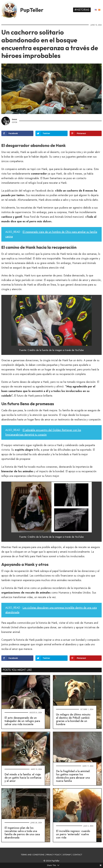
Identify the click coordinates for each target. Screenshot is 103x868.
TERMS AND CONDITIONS (33, 855)
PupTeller (32, 10)
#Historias (82, 10)
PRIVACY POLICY (54, 855)
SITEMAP (67, 855)
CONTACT (78, 855)
